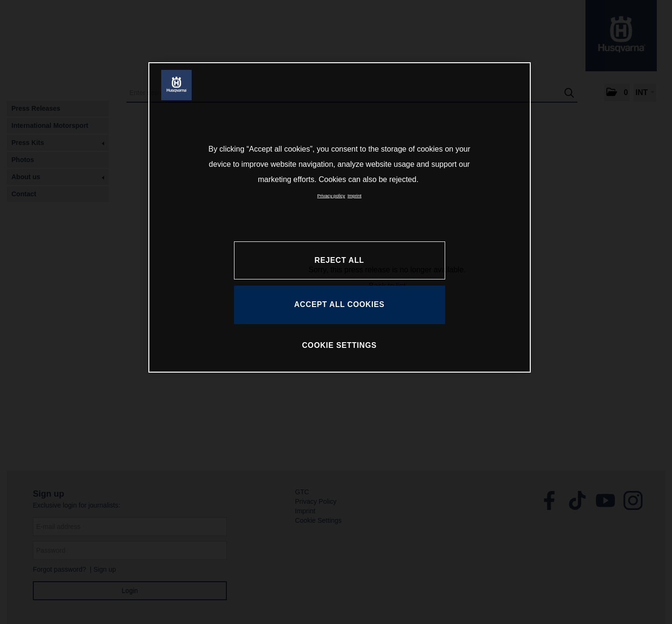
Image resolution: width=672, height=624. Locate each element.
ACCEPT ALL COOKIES (339, 304)
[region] (340, 217)
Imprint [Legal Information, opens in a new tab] (355, 196)
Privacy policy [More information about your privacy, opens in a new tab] (331, 196)
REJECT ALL (339, 260)
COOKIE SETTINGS (339, 345)
